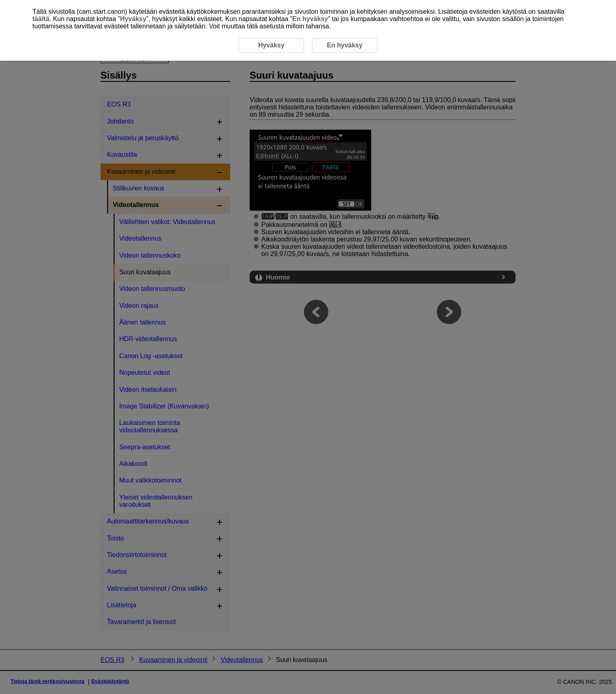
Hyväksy (133, 19)
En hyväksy (310, 19)
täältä (41, 19)
